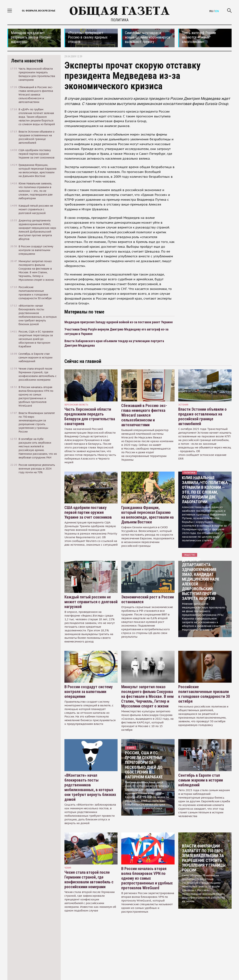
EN (217, 11)
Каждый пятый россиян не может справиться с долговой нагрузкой (91, 602)
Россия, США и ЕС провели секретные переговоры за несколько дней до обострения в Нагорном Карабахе (144, 765)
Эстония (183, 405)
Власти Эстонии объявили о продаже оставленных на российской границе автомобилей (202, 416)
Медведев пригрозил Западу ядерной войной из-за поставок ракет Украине (119, 322)
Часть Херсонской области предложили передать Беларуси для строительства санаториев (90, 416)
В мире (131, 748)
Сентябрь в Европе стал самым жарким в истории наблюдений (201, 780)
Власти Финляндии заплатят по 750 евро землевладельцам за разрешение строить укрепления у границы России (204, 858)
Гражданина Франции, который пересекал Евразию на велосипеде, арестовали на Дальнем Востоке (147, 515)
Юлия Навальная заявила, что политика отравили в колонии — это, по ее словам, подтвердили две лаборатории (205, 490)
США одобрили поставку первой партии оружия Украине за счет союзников (88, 512)
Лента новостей (27, 61)
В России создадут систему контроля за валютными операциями (89, 692)
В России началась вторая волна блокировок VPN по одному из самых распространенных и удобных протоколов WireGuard (147, 878)
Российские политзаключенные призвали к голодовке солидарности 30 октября (204, 694)
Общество (190, 555)
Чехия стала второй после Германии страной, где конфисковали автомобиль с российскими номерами (89, 880)
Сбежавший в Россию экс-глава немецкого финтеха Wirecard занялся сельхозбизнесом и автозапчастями (144, 415)
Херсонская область (76, 405)
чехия (68, 868)
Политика (120, 20)
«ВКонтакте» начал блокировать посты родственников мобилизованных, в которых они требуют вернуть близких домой (90, 787)
